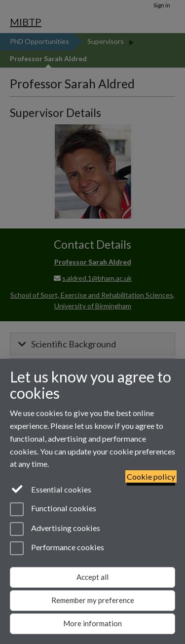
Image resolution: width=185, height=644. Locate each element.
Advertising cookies (55, 529)
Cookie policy (151, 476)
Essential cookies (51, 489)
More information (92, 623)
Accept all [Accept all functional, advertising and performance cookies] (92, 577)
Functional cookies (53, 509)
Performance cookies (57, 548)
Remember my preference (93, 600)
